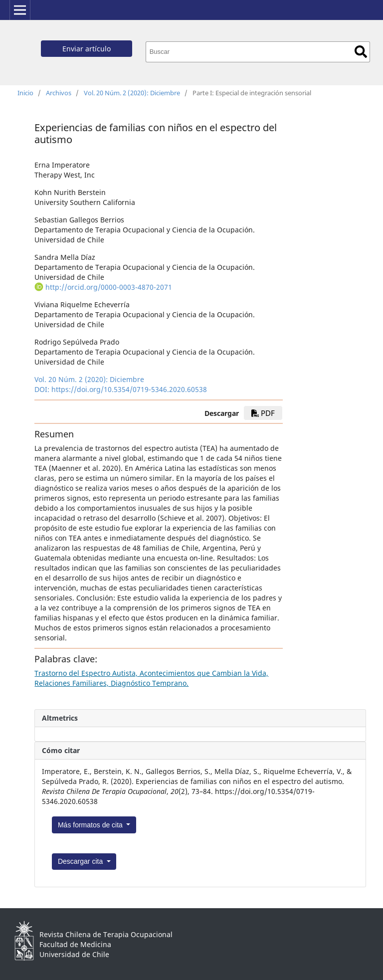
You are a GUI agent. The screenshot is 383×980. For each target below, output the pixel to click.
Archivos (59, 93)
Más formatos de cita (91, 825)
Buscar (361, 52)
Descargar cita (81, 861)
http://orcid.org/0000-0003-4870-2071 (109, 287)
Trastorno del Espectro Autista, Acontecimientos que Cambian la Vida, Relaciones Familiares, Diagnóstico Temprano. (151, 678)
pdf (263, 413)
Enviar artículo (87, 49)
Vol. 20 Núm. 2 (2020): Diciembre (132, 93)
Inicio (25, 93)
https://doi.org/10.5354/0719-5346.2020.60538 (129, 389)
